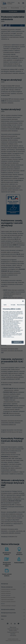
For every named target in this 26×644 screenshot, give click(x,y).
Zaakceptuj (18, 342)
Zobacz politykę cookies (8, 337)
